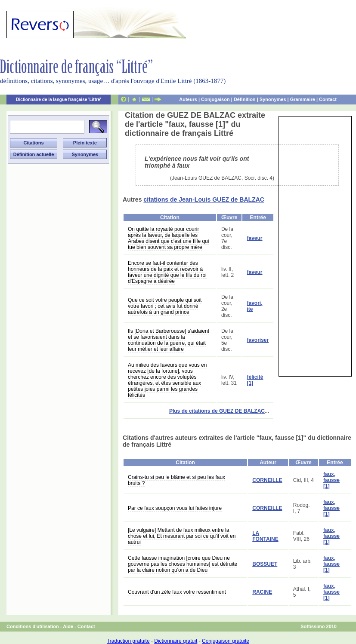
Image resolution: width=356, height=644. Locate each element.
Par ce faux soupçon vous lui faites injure (175, 508)
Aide (68, 626)
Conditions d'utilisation (33, 626)
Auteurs (188, 99)
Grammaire (303, 99)
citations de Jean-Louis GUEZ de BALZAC (204, 199)
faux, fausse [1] (331, 480)
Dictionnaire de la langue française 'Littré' (59, 100)
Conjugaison (215, 99)
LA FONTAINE (265, 536)
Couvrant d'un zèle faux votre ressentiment (177, 592)
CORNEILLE (267, 480)
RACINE (262, 592)
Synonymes (273, 99)
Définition (245, 99)
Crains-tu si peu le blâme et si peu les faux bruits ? (176, 480)
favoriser (258, 340)
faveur (254, 238)
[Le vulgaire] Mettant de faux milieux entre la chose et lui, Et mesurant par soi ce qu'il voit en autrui (182, 536)
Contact (328, 99)
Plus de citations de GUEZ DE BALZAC (217, 411)
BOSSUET (265, 564)
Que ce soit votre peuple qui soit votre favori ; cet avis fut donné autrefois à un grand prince (165, 306)
